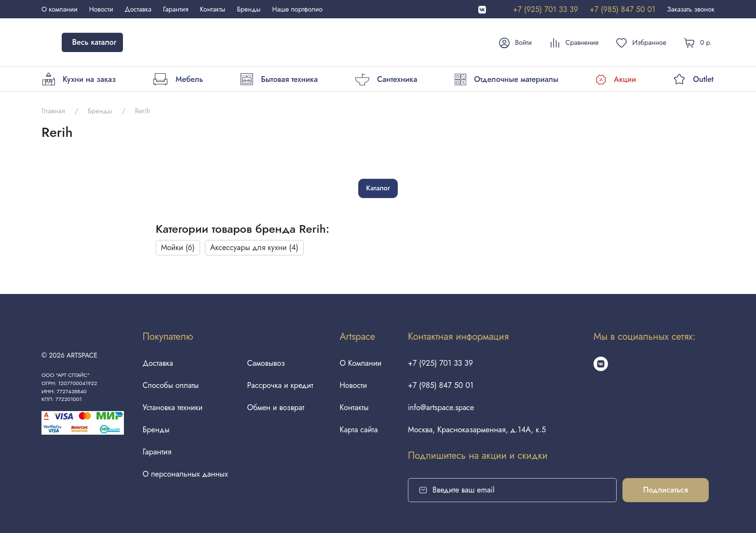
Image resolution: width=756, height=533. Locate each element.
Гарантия (175, 9)
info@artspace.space (441, 407)
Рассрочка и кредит (280, 385)
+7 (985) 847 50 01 (622, 9)
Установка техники (172, 407)
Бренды (249, 9)
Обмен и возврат (276, 407)
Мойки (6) (178, 247)
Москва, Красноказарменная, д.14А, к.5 (477, 430)
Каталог (378, 188)
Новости (101, 9)
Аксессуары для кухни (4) (254, 247)
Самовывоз (266, 363)
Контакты (213, 9)
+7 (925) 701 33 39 (546, 9)
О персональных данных (185, 474)
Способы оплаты (170, 385)
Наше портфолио (297, 9)
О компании (60, 9)
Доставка (138, 9)
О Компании (360, 363)
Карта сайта (358, 430)
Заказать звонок (691, 9)
